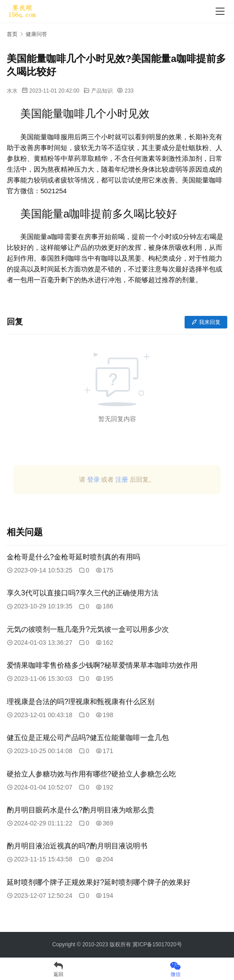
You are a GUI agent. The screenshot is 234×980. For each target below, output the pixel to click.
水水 (12, 91)
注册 (122, 479)
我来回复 (206, 322)
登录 (93, 479)
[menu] (220, 11)
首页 (12, 34)
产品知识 (102, 91)
